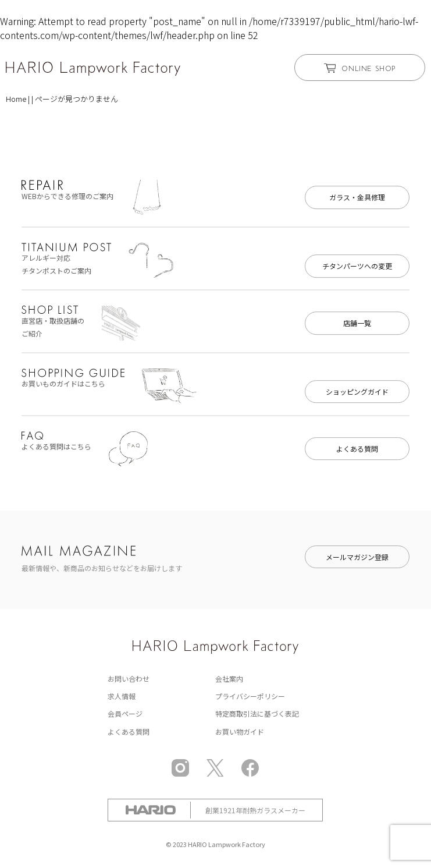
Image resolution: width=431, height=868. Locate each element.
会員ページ (125, 713)
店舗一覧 (357, 323)
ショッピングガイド (357, 392)
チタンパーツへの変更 (357, 266)
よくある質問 (357, 449)
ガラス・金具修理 (357, 197)
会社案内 (229, 679)
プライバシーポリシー (250, 696)
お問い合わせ (129, 679)
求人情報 (122, 696)
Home (16, 99)
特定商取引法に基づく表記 (257, 713)
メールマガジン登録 (357, 557)
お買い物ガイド (240, 731)
